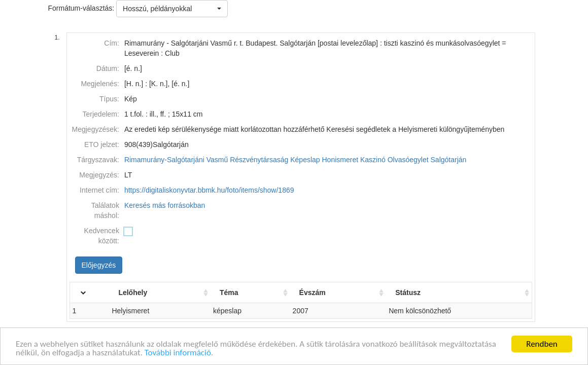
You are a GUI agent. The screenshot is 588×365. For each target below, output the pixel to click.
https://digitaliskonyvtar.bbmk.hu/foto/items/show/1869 (209, 190)
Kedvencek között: (102, 236)
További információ (178, 353)
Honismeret (340, 160)
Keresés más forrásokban (165, 205)
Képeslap (305, 160)
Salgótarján (449, 160)
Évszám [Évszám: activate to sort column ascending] (321, 293)
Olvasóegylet (408, 160)
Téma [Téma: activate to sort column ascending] (241, 293)
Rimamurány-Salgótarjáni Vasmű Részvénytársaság (206, 160)
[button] (172, 9)
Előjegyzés (99, 265)
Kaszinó (373, 160)
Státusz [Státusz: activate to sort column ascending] (413, 293)
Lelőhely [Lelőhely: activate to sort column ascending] (148, 293)
